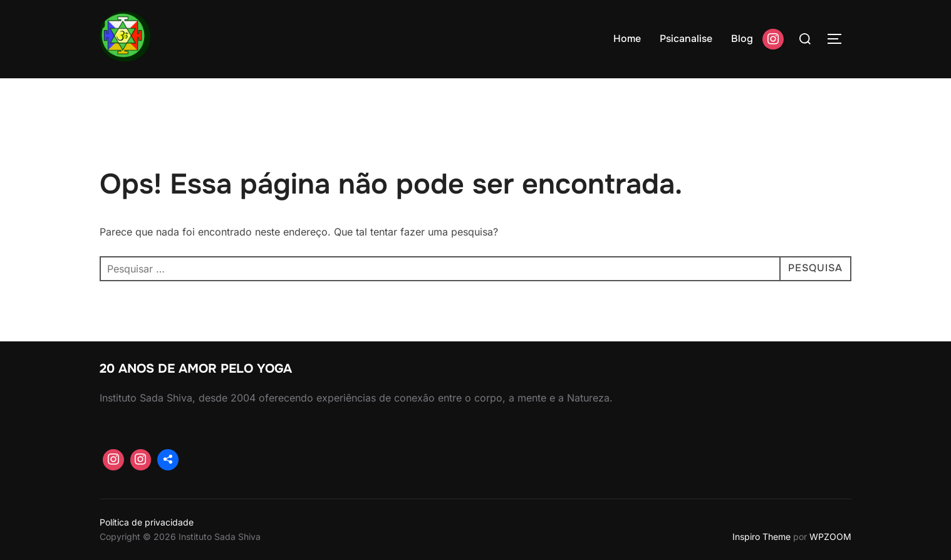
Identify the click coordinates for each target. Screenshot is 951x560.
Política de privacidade (147, 522)
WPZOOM (830, 537)
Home (627, 39)
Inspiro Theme (761, 537)
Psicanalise (686, 39)
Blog (742, 39)
